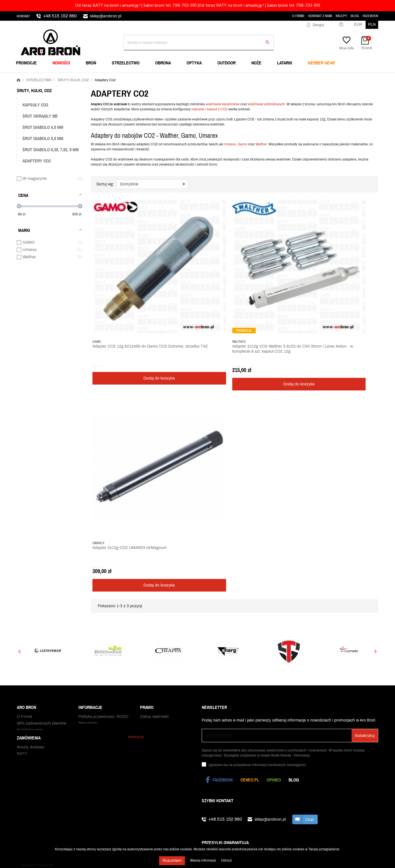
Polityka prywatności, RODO (103, 451)
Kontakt (23, 16)
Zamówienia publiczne (37, 485)
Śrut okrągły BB (40, 116)
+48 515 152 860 (60, 16)
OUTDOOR (226, 63)
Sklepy (341, 16)
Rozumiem (172, 861)
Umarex (230, 144)
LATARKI (285, 63)
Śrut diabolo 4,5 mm (43, 127)
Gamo (242, 144)
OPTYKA (194, 63)
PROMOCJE (26, 63)
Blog (355, 16)
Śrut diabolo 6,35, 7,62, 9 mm (51, 150)
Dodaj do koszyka (126, 311)
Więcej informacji (203, 860)
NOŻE (256, 63)
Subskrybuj (365, 468)
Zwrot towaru (28, 559)
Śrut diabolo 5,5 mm (43, 138)
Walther (261, 144)
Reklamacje (27, 566)
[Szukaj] (199, 43)
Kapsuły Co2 (35, 105)
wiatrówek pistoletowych (266, 104)
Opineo (274, 512)
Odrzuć (226, 860)
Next (375, 383)
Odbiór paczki (29, 573)
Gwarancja (26, 553)
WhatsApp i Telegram (36, 478)
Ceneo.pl (250, 512)
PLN (372, 25)
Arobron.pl (136, 513)
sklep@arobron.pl (106, 16)
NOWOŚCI (61, 63)
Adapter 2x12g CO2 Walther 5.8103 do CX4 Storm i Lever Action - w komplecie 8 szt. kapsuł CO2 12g (197, 284)
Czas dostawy (29, 539)
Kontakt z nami (320, 16)
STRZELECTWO (126, 63)
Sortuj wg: (105, 184)
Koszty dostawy (31, 526)
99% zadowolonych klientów (42, 458)
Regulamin (88, 458)
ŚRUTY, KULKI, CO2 (34, 90)
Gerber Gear (321, 63)
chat (305, 551)
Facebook (370, 16)
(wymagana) (257, 497)
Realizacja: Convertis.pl (357, 710)
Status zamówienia (33, 546)
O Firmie (298, 16)
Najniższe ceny (30, 465)
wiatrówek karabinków (223, 104)
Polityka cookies (93, 465)
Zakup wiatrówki (154, 451)
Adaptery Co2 (37, 161)
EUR (358, 25)
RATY (22, 533)
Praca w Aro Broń (32, 472)
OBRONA (163, 63)
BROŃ (91, 63)
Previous (20, 383)
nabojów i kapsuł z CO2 (210, 109)
